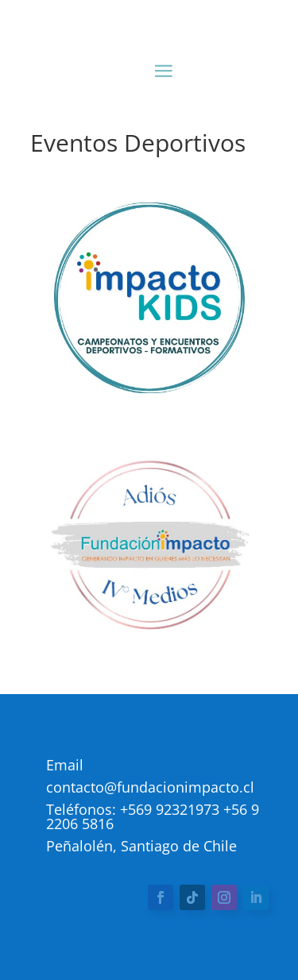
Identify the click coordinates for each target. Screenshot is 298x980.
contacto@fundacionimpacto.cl (150, 787)
